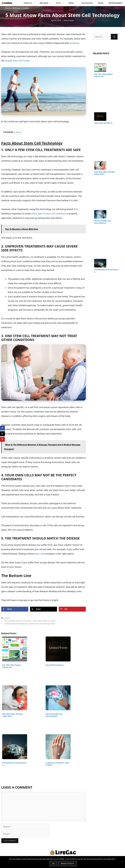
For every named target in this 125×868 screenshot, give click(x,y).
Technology (87, 3)
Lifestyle (30, 3)
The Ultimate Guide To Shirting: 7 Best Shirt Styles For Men (30, 621)
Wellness (47, 3)
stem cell (39, 554)
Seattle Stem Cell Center (17, 61)
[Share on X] (44, 609)
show (18, 132)
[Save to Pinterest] (72, 609)
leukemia (74, 43)
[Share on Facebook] (15, 609)
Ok (53, 864)
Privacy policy (67, 864)
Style (61, 3)
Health (26, 8)
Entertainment (116, 3)
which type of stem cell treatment (48, 214)
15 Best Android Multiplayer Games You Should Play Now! (29, 624)
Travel (101, 3)
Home (8, 8)
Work (74, 3)
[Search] (114, 37)
